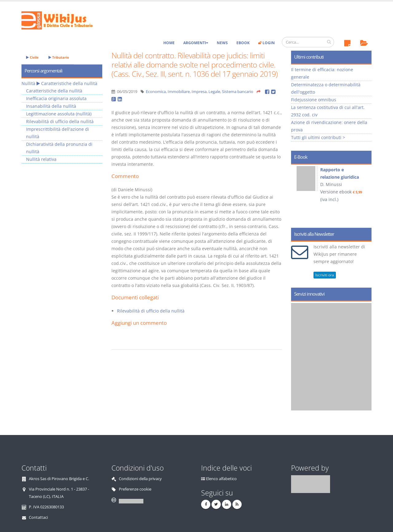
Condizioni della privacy (140, 479)
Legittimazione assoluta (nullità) (59, 114)
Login (267, 43)
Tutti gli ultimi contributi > (318, 137)
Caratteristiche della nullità (69, 83)
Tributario (59, 57)
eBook (243, 43)
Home (169, 43)
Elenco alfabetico (221, 479)
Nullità (28, 83)
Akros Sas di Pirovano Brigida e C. (59, 479)
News (222, 43)
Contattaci (38, 517)
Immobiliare (179, 92)
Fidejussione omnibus (314, 100)
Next (365, 194)
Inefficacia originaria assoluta (56, 98)
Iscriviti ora (325, 275)
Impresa (199, 92)
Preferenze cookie (135, 489)
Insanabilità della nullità (51, 106)
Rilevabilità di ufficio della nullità (151, 311)
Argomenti (196, 43)
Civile (32, 57)
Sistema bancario (238, 92)
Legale (214, 92)
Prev (298, 194)
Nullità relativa (41, 159)
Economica (156, 92)
